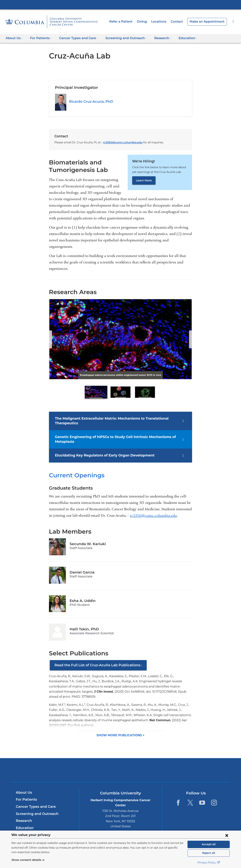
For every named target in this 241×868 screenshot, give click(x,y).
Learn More (143, 180)
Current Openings (75, 475)
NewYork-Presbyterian (121, 767)
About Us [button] (14, 38)
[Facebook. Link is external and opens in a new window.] (178, 797)
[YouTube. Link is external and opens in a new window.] (202, 797)
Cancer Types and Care (35, 801)
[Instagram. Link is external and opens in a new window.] (214, 797)
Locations (164, 22)
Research (23, 815)
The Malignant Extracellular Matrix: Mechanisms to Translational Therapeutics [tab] (107, 420)
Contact (181, 22)
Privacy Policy (209, 863)
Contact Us (25, 829)
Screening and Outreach (35, 808)
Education (24, 822)
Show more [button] (120, 730)
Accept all (209, 844)
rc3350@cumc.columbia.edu (118, 143)
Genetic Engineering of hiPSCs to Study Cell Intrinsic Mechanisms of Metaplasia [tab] (111, 439)
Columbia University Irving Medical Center (120, 5)
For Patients (26, 794)
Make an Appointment (209, 22)
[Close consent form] (227, 835)
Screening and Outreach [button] (120, 38)
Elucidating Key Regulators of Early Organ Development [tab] (100, 455)
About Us (23, 787)
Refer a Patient (128, 22)
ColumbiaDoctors (175, 765)
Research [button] (155, 38)
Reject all (209, 853)
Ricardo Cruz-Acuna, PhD (90, 102)
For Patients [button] (39, 38)
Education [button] (179, 38)
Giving (148, 22)
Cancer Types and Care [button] (75, 38)
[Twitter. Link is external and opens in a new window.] (190, 797)
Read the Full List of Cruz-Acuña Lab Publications (98, 666)
